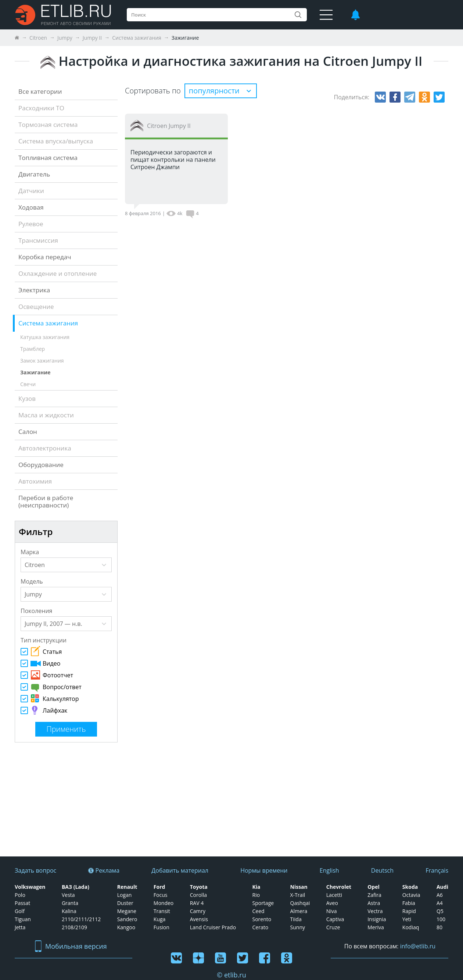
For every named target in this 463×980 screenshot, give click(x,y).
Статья (41, 651)
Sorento (262, 919)
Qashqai (300, 903)
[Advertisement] (58, 799)
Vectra (375, 911)
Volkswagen (30, 887)
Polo (20, 895)
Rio (256, 895)
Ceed (258, 911)
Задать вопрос (35, 870)
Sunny (298, 927)
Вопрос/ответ (51, 687)
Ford (159, 887)
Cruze (333, 927)
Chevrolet (339, 887)
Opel (374, 887)
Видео (40, 663)
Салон (28, 432)
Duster (125, 903)
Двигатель (34, 174)
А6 (440, 895)
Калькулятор (50, 699)
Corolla (198, 895)
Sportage (263, 903)
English (329, 870)
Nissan (299, 887)
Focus (161, 895)
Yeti (407, 919)
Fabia (409, 903)
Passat (22, 903)
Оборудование (41, 465)
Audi (442, 887)
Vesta (68, 895)
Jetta (20, 927)
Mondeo (164, 903)
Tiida (296, 919)
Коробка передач (45, 257)
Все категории (40, 91)
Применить (66, 729)
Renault (127, 887)
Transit (162, 911)
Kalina (69, 911)
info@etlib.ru (418, 946)
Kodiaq (411, 927)
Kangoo (126, 927)
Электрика (34, 290)
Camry (198, 911)
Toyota (199, 887)
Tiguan (23, 919)
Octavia (411, 895)
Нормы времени (264, 870)
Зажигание (35, 372)
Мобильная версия (71, 946)
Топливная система (48, 158)
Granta (70, 903)
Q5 (440, 911)
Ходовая (31, 207)
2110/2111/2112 (81, 919)
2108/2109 (74, 927)
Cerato (260, 927)
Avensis (199, 919)
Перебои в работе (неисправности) (46, 501)
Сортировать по (153, 91)
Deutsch (382, 870)
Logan (125, 895)
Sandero (127, 919)
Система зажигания (48, 323)
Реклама (104, 870)
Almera (299, 911)
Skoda (410, 887)
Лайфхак (44, 710)
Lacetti (334, 895)
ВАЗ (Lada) (76, 887)
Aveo (332, 903)
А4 (440, 903)
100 (441, 919)
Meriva (376, 927)
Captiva (335, 919)
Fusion (161, 927)
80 (439, 927)
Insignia (377, 919)
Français (437, 870)
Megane (127, 911)
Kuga (160, 919)
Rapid (409, 911)
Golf (20, 911)
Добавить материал (180, 870)
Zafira (374, 895)
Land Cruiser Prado (213, 927)
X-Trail (298, 895)
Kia (256, 887)
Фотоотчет (47, 675)
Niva (332, 911)
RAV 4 (197, 903)
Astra (374, 903)
